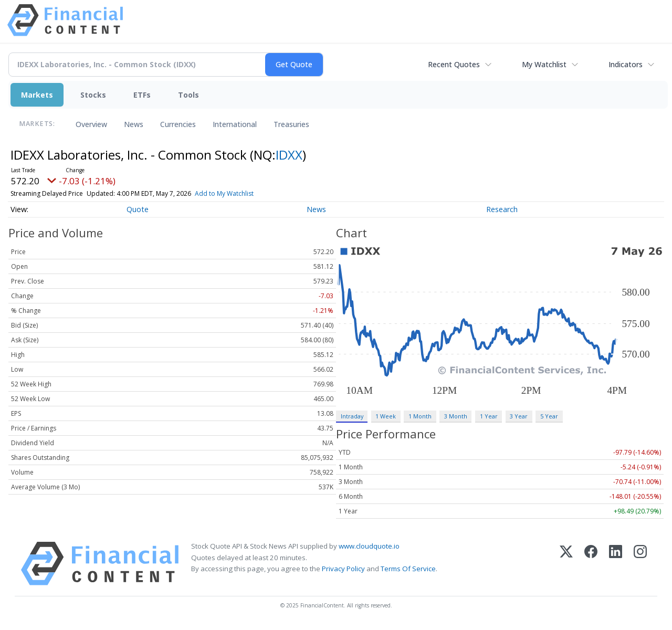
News (134, 124)
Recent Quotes (454, 64)
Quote (138, 209)
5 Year (549, 416)
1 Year (489, 416)
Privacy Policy (343, 569)
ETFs (142, 95)
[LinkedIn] (616, 564)
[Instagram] (640, 564)
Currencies (178, 124)
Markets (37, 95)
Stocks (93, 95)
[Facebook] (591, 564)
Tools (188, 95)
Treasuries (291, 124)
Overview (91, 124)
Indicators (626, 64)
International (235, 124)
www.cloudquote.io (369, 546)
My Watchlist (544, 64)
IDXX (289, 155)
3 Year (519, 416)
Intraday (352, 416)
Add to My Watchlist (224, 193)
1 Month (420, 416)
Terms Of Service (408, 569)
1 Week (386, 416)
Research (502, 209)
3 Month (456, 416)
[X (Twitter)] (566, 564)
